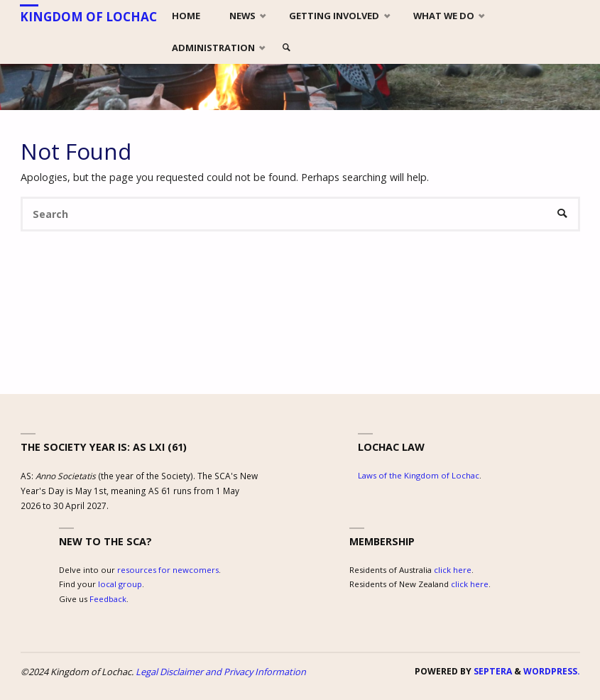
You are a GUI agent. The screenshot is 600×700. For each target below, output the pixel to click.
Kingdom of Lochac (89, 17)
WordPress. (552, 671)
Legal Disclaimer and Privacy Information (221, 672)
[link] (287, 48)
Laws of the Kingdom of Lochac (419, 475)
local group (120, 584)
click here (453, 570)
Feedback (108, 599)
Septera (492, 671)
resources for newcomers (168, 570)
